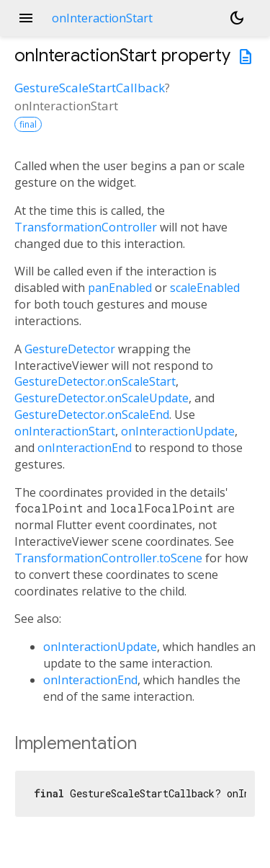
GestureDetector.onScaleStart (95, 381)
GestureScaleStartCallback (90, 88)
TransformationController (86, 227)
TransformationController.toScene (108, 558)
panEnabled (120, 288)
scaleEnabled (205, 288)
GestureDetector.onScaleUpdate (102, 398)
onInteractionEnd (85, 448)
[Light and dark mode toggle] (237, 18)
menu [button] (26, 18)
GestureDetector (70, 349)
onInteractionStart (65, 431)
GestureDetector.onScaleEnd (92, 415)
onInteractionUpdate (178, 431)
